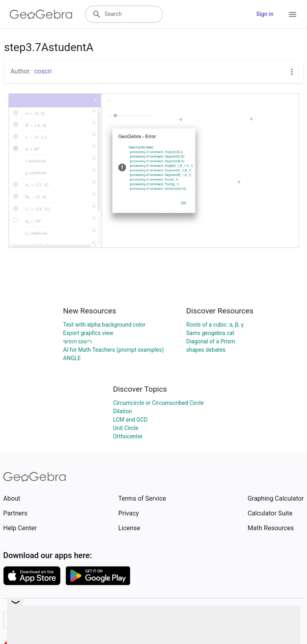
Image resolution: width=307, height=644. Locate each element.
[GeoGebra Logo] (41, 14)
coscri (43, 71)
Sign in (265, 14)
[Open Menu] (293, 14)
